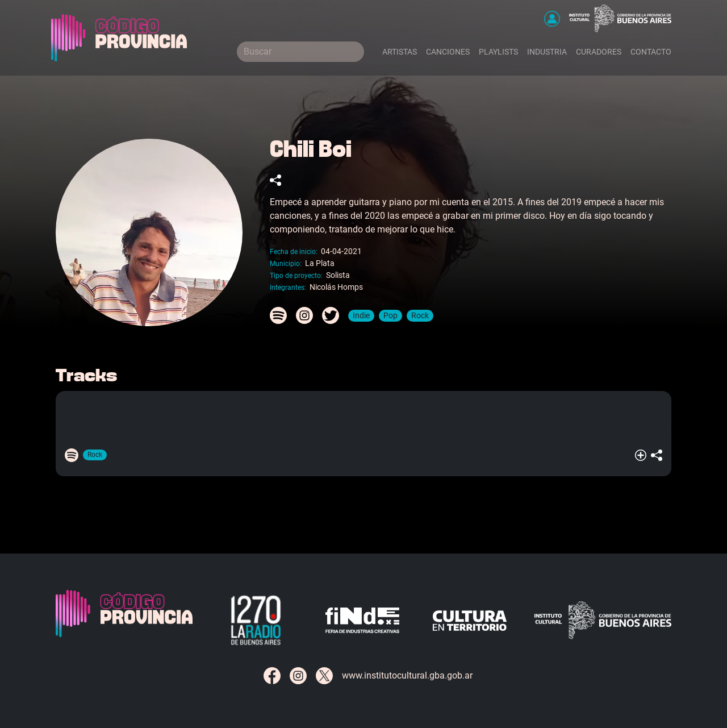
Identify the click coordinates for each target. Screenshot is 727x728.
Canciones (448, 52)
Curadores (599, 52)
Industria (547, 52)
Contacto (651, 52)
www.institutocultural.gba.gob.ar (407, 675)
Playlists (498, 52)
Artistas (400, 52)
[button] (552, 19)
